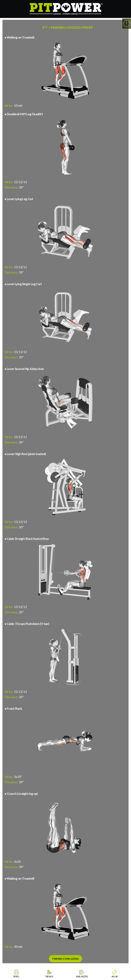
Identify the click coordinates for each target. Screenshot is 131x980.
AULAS (115, 977)
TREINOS (49, 977)
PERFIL (16, 977)
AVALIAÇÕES (82, 977)
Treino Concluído (65, 959)
